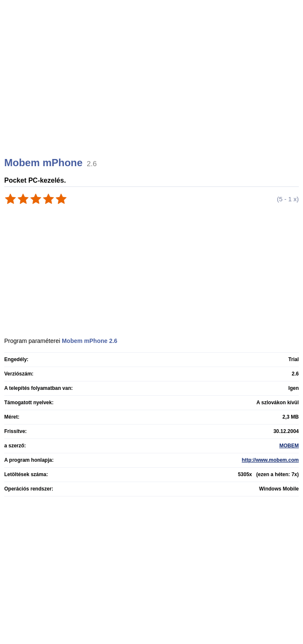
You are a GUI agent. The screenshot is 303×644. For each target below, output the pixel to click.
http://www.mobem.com (270, 460)
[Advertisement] (153, 89)
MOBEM (289, 446)
